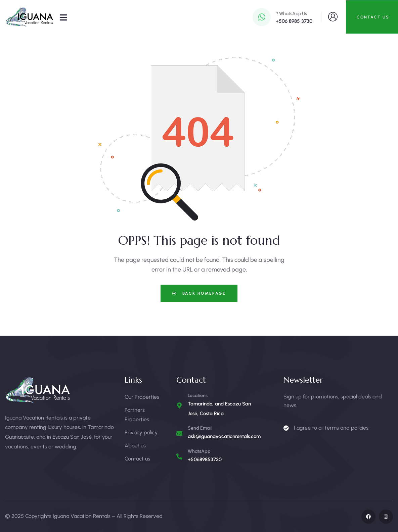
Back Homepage (199, 293)
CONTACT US (373, 17)
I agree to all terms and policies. (332, 428)
